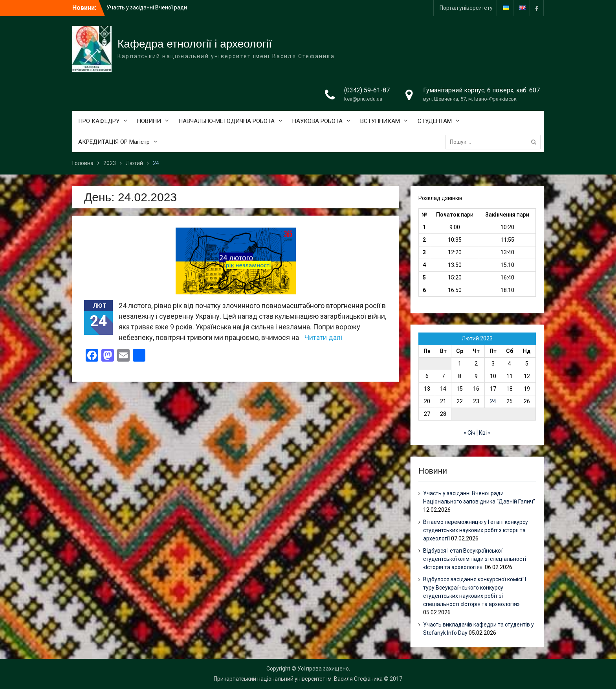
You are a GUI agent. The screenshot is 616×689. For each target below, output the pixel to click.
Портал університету (466, 8)
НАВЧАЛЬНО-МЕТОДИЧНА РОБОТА (227, 121)
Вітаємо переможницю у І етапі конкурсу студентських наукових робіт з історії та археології (476, 530)
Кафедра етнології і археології (195, 44)
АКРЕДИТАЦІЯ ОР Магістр (114, 142)
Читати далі (323, 337)
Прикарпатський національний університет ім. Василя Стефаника (298, 679)
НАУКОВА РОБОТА (317, 121)
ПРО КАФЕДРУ (99, 121)
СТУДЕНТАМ (435, 121)
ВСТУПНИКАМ (380, 121)
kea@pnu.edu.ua (363, 99)
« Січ (469, 433)
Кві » (485, 433)
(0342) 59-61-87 (367, 90)
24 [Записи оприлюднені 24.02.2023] (493, 401)
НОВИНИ (149, 121)
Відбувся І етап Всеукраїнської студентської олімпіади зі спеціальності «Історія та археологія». (475, 559)
